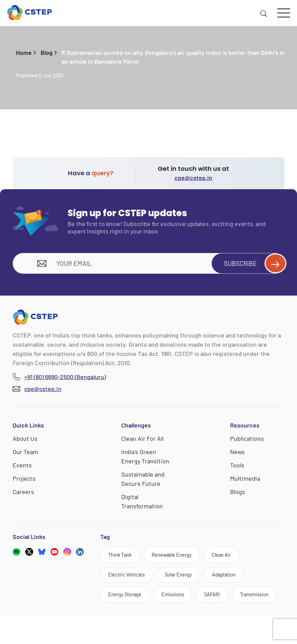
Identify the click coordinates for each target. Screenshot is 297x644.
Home (24, 53)
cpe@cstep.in (193, 178)
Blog (47, 53)
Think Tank (122, 558)
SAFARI (223, 600)
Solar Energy (186, 579)
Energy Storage (128, 600)
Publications (247, 440)
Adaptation (236, 579)
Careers (23, 493)
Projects (24, 480)
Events (22, 467)
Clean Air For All (142, 440)
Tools (237, 467)
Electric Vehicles (129, 579)
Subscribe (251, 264)
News (237, 453)
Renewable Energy (179, 558)
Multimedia (245, 480)
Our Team (25, 453)
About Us (25, 440)
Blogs (238, 493)
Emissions (180, 600)
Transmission (125, 621)
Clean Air (234, 558)
